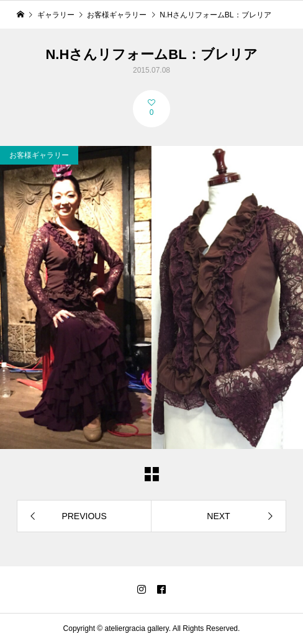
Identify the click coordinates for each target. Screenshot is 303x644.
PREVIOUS (84, 516)
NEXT (218, 516)
